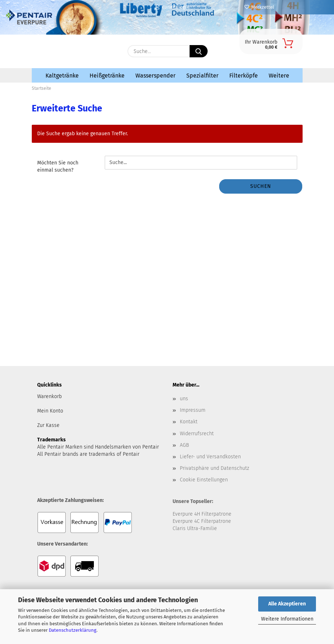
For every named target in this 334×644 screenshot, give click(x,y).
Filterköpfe (244, 76)
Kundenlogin (172, 7)
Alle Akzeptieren (287, 604)
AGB (184, 445)
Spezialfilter (202, 76)
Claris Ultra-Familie (195, 528)
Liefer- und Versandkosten (210, 457)
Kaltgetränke (62, 76)
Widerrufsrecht (197, 434)
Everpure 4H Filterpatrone (202, 514)
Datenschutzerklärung (73, 630)
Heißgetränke (107, 76)
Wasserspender (155, 76)
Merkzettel (259, 7)
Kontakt (189, 422)
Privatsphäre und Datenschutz (214, 468)
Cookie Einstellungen (204, 480)
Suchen (261, 186)
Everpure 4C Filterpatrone (202, 521)
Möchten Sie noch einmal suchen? (58, 166)
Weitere (279, 76)
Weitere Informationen (287, 619)
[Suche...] (199, 51)
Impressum (193, 410)
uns (184, 399)
